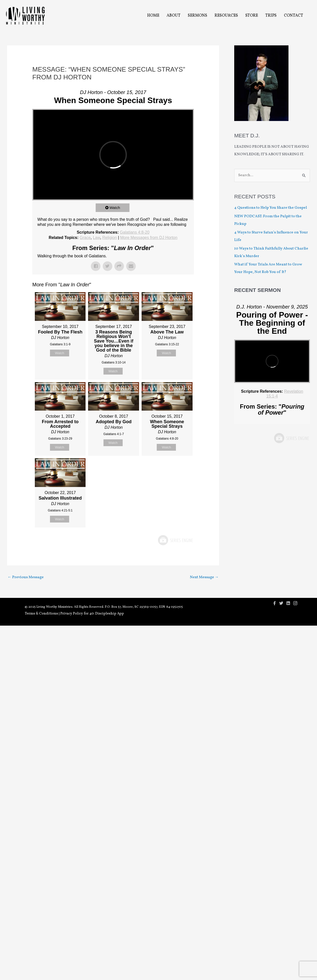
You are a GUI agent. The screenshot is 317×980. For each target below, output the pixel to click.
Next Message (204, 577)
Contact (294, 16)
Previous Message (26, 577)
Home (153, 16)
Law (96, 238)
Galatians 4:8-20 (135, 232)
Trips (271, 16)
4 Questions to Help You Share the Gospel (271, 208)
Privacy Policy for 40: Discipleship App (92, 614)
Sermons (197, 16)
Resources (226, 16)
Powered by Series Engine (175, 540)
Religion (110, 238)
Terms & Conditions (41, 614)
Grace (85, 238)
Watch (115, 208)
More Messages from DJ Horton (149, 238)
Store (252, 16)
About (174, 16)
